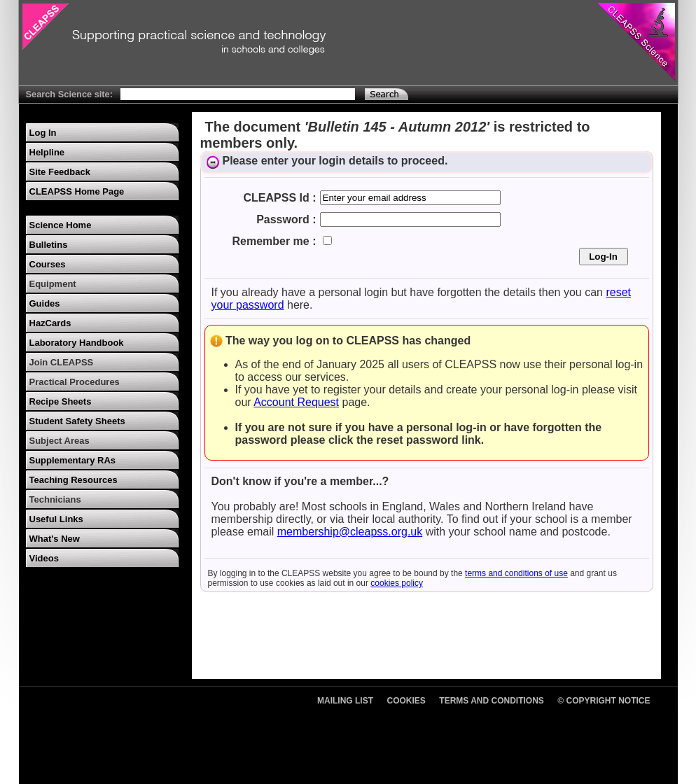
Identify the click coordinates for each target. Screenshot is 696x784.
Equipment (53, 284)
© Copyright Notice (604, 701)
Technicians (55, 499)
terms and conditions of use (516, 573)
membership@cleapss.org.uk (350, 532)
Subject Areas (60, 441)
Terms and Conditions (492, 701)
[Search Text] (238, 94)
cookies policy (397, 583)
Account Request (296, 402)
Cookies (406, 701)
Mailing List (345, 701)
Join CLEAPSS (62, 362)
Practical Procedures (75, 382)
